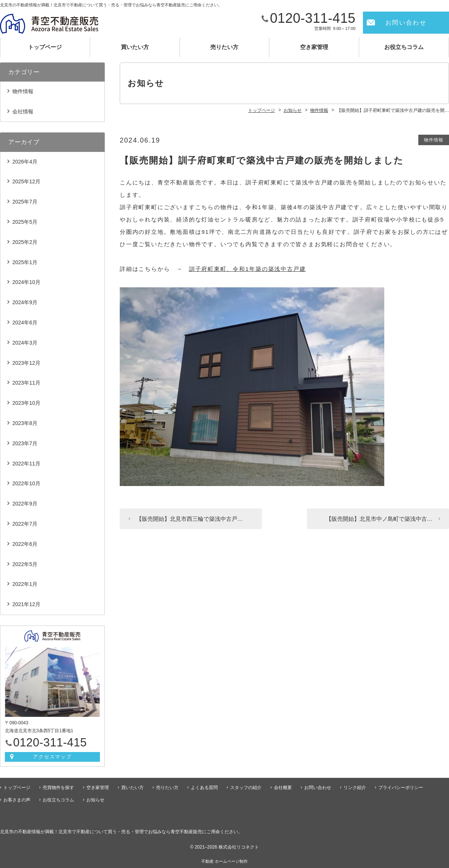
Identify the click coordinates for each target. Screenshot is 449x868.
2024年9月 (25, 302)
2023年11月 (26, 383)
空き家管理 (314, 47)
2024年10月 (26, 282)
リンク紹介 (355, 788)
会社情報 (23, 111)
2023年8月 (25, 423)
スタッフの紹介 (246, 788)
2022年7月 (25, 524)
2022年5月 (25, 564)
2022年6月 (25, 544)
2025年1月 (25, 262)
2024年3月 (25, 343)
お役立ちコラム (404, 47)
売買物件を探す (58, 788)
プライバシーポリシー (401, 788)
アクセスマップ (53, 757)
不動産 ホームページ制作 (224, 861)
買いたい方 (135, 47)
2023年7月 (25, 443)
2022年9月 (25, 504)
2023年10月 (26, 403)
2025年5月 (25, 222)
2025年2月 (25, 242)
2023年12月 (26, 363)
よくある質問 (204, 788)
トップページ (45, 47)
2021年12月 (26, 604)
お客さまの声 (17, 800)
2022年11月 (26, 464)
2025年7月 (25, 202)
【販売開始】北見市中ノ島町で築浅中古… (379, 519)
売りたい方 (224, 47)
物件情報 (434, 140)
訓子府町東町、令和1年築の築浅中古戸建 (248, 269)
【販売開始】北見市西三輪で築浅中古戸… (190, 519)
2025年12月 (26, 181)
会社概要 (283, 788)
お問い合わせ (406, 23)
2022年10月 (26, 483)
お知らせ (95, 800)
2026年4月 (25, 162)
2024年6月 (25, 323)
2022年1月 (25, 584)
